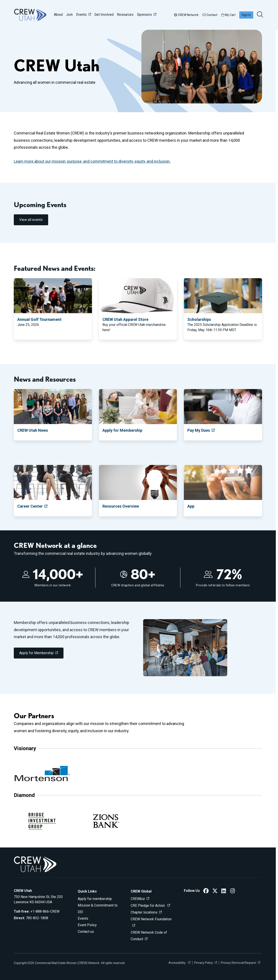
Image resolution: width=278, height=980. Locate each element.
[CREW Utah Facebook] (206, 892)
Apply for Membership (122, 430)
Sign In (246, 15)
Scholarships (199, 319)
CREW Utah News (33, 430)
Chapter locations (144, 912)
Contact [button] (210, 15)
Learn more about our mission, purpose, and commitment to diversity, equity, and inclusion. (92, 161)
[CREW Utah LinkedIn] (224, 892)
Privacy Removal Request (238, 963)
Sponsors (144, 15)
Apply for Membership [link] (36, 653)
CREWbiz (138, 899)
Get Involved (104, 15)
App (191, 506)
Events (81, 15)
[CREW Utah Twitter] (215, 892)
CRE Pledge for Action (148, 906)
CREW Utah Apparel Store (125, 319)
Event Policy (87, 925)
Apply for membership (95, 899)
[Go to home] (30, 15)
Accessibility (177, 963)
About (58, 15)
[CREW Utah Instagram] (233, 892)
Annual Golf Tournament (39, 319)
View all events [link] (31, 220)
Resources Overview (121, 506)
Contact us (86, 932)
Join (69, 15)
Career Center (30, 506)
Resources (125, 15)
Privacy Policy (204, 963)
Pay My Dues (199, 430)
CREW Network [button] (186, 15)
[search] (260, 15)
